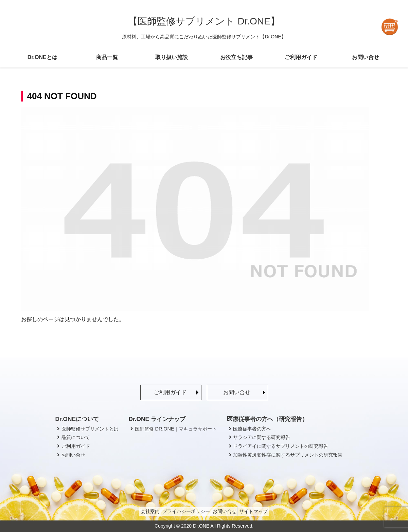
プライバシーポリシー (184, 511)
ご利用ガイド (301, 57)
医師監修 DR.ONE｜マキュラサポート (173, 429)
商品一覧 (107, 57)
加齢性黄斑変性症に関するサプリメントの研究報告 (285, 455)
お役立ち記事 (236, 57)
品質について (73, 437)
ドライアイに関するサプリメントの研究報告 (278, 446)
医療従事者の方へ (249, 429)
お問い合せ (366, 57)
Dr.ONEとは (42, 57)
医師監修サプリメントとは (87, 429)
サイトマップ (260, 511)
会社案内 (143, 511)
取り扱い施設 (172, 57)
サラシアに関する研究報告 (259, 437)
